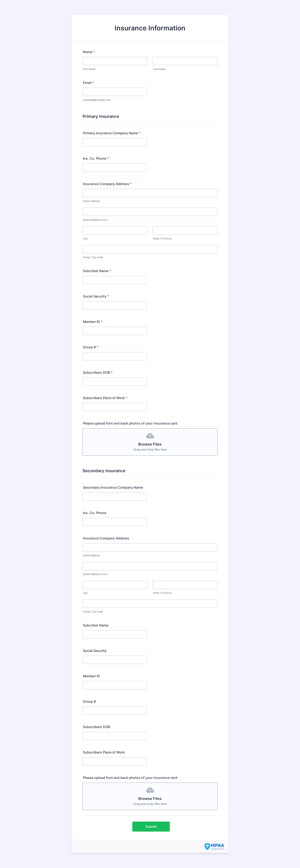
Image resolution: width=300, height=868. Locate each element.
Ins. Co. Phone (96, 158)
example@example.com (97, 100)
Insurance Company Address (107, 184)
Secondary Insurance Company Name (113, 487)
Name (89, 52)
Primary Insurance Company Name (112, 133)
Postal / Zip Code (93, 257)
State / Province (162, 238)
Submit (151, 827)
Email (88, 83)
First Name (89, 69)
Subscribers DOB (98, 372)
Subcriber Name (97, 271)
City (85, 238)
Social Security (96, 296)
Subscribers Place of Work (105, 398)
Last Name (159, 69)
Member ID (93, 322)
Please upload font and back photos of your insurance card (130, 423)
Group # (91, 347)
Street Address (91, 201)
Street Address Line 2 (95, 220)
